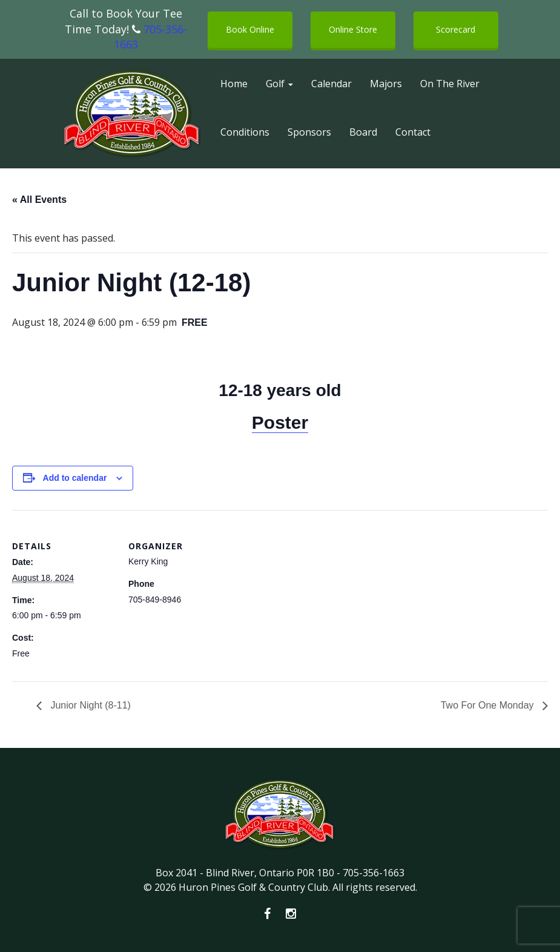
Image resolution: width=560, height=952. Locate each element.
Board (363, 132)
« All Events (39, 200)
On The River (450, 84)
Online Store (353, 29)
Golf (279, 84)
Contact (413, 132)
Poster (280, 422)
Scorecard (456, 29)
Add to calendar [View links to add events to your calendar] (75, 478)
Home (234, 84)
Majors (386, 84)
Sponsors (309, 132)
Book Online (250, 29)
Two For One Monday (489, 705)
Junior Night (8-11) (89, 705)
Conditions (245, 132)
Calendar (331, 84)
